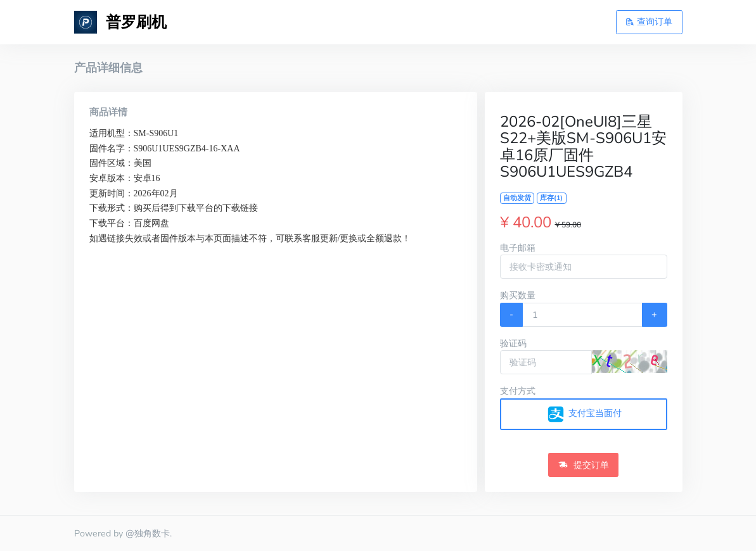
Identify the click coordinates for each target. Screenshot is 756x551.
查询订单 (649, 22)
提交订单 (584, 465)
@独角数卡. (149, 533)
